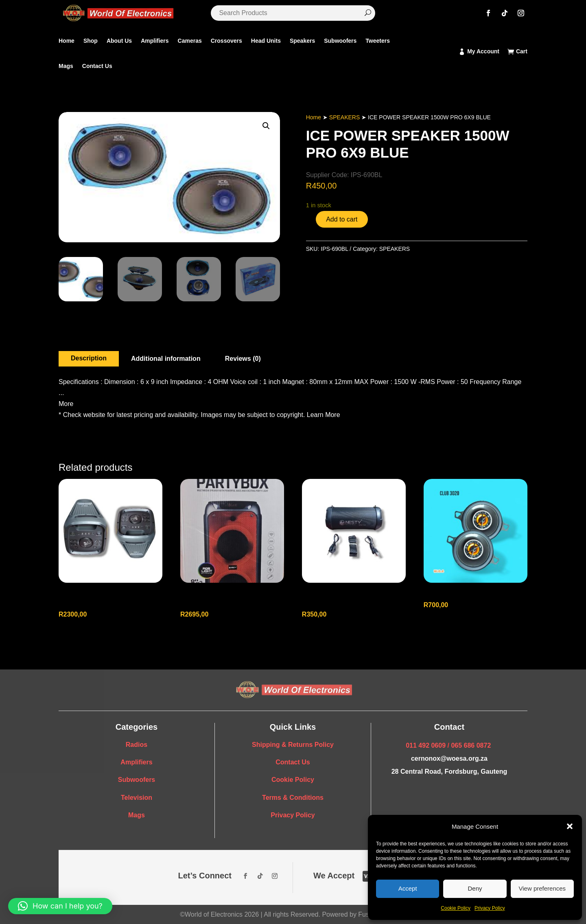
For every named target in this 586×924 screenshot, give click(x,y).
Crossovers (226, 41)
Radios (137, 745)
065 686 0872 (471, 745)
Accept (408, 888)
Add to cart (342, 219)
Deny (475, 888)
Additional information (166, 359)
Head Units (266, 41)
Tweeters (378, 41)
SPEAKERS (344, 117)
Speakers (302, 41)
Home (67, 41)
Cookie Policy (456, 908)
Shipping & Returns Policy (293, 745)
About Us (119, 41)
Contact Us (97, 66)
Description (89, 358)
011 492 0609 (426, 745)
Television (137, 798)
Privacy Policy (490, 908)
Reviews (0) (243, 359)
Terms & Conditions (293, 798)
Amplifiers (155, 41)
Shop (91, 41)
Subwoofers (340, 41)
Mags (66, 66)
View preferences (542, 888)
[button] (570, 826)
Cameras (190, 41)
